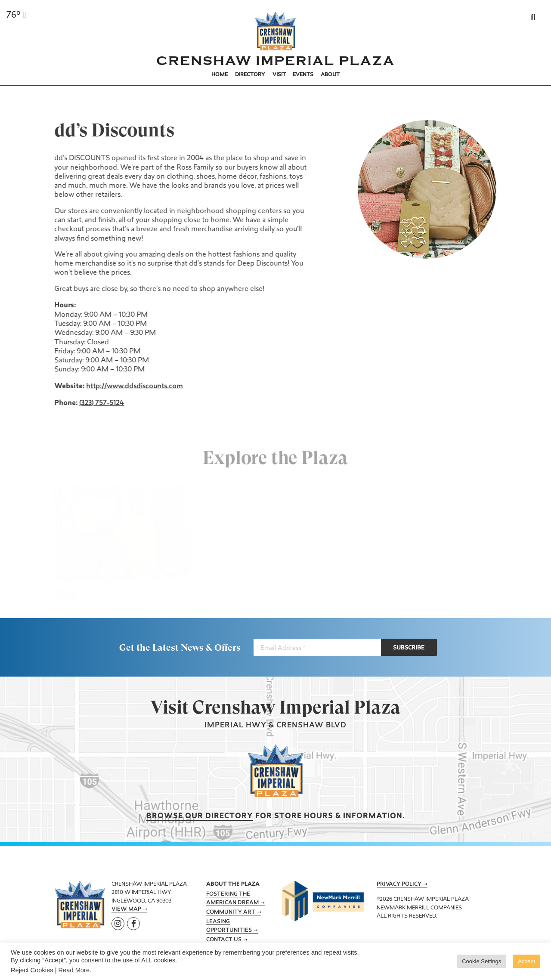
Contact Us (224, 940)
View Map (126, 909)
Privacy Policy (399, 884)
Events (303, 75)
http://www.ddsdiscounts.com (134, 386)
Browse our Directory (200, 816)
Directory (250, 75)
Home (220, 75)
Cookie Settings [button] (481, 961)
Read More (74, 970)
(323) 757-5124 (101, 403)
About (330, 75)
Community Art (231, 912)
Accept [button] (526, 961)
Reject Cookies (32, 970)
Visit (279, 75)
